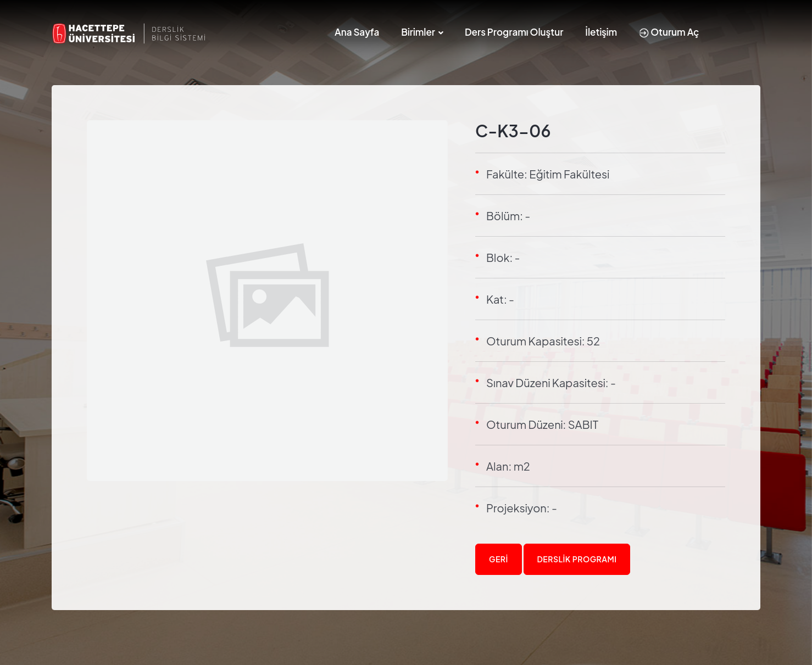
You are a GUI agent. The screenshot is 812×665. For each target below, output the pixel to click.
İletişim (601, 32)
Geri (499, 559)
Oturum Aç (669, 32)
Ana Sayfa (357, 32)
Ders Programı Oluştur (514, 32)
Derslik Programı (577, 559)
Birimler (418, 32)
